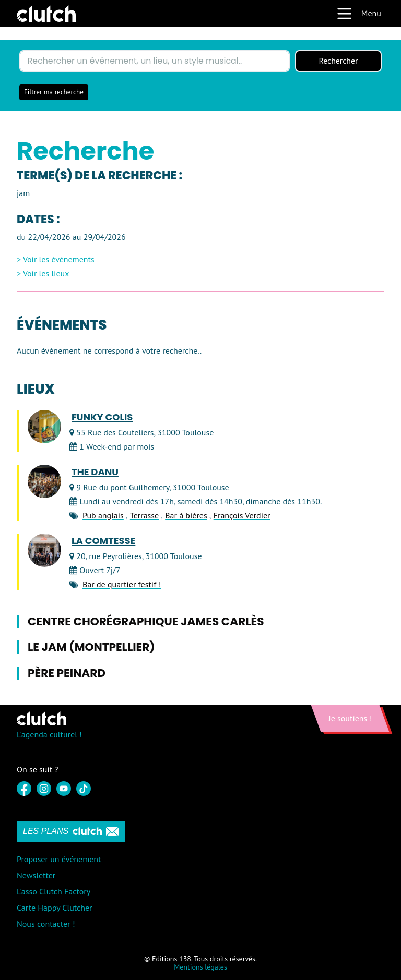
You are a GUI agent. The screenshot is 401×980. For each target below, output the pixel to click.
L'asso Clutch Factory (54, 891)
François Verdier (242, 516)
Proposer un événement (59, 859)
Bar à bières (186, 516)
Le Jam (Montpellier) (91, 648)
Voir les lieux (46, 274)
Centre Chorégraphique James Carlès (146, 621)
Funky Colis (102, 417)
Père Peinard (67, 674)
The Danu (95, 472)
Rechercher (338, 61)
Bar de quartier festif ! (122, 585)
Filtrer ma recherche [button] (54, 92)
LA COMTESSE (103, 541)
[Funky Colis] (44, 427)
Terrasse (144, 516)
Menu (359, 14)
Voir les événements (59, 259)
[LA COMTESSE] (44, 550)
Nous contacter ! (46, 924)
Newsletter (36, 875)
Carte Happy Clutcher (55, 908)
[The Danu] (44, 481)
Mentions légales (200, 967)
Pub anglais (103, 516)
